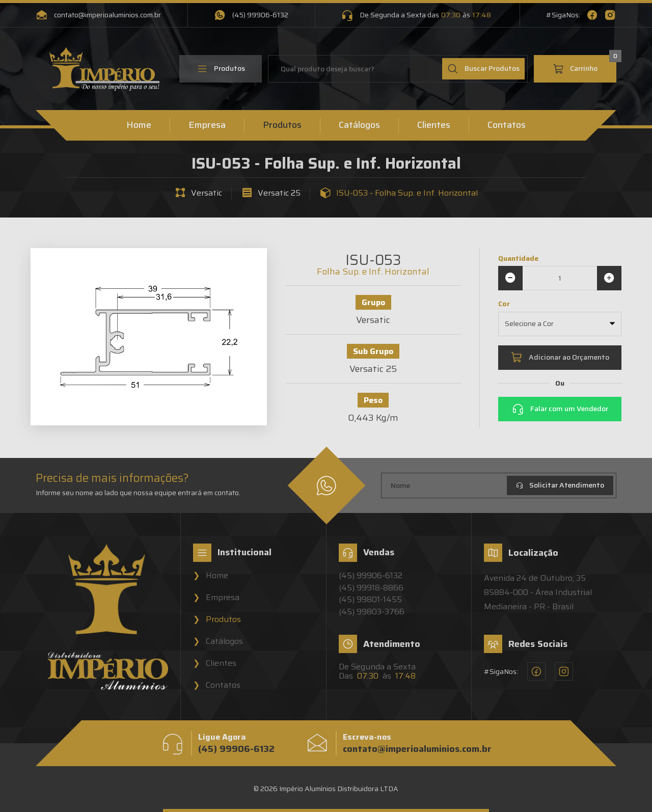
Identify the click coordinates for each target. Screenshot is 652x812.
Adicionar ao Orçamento (560, 358)
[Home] (104, 69)
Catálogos (359, 125)
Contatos (507, 125)
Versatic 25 (279, 193)
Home (139, 125)
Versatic (207, 193)
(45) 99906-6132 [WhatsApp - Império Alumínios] (251, 15)
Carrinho (585, 65)
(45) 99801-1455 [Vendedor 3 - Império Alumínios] (370, 600)
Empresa (207, 125)
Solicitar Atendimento (560, 485)
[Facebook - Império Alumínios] (592, 15)
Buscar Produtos (483, 69)
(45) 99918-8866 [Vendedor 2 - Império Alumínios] (371, 588)
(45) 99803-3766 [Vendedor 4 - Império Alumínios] (372, 612)
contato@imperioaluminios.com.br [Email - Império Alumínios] (98, 15)
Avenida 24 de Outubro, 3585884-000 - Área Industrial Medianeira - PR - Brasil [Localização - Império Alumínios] (538, 592)
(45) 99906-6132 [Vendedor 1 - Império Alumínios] (371, 576)
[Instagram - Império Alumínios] (610, 15)
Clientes (434, 125)
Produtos (221, 69)
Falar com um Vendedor (560, 409)
